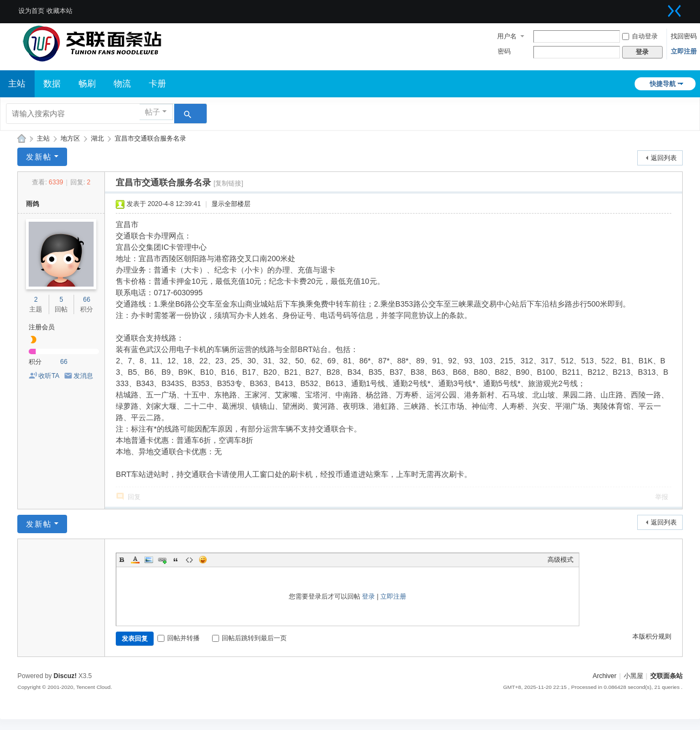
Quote (176, 560)
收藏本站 (60, 11)
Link (162, 560)
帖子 (153, 112)
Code (189, 560)
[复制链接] (229, 183)
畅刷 (87, 84)
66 (87, 300)
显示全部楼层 (231, 204)
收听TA (49, 376)
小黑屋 (633, 676)
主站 (43, 138)
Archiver (604, 676)
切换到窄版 (675, 11)
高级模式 (560, 560)
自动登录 (640, 36)
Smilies (203, 560)
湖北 (97, 138)
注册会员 (42, 327)
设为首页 (31, 11)
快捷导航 (663, 84)
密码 (504, 51)
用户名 (507, 36)
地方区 (70, 138)
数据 (52, 84)
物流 (122, 84)
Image (149, 560)
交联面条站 (22, 139)
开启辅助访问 (661, 8)
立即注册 (684, 51)
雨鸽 (32, 204)
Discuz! (65, 676)
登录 (368, 596)
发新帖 (39, 157)
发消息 (83, 376)
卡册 (157, 84)
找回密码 (684, 36)
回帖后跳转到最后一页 (249, 638)
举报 (662, 497)
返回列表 (664, 158)
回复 (134, 497)
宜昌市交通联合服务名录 (150, 138)
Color (135, 560)
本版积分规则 (652, 636)
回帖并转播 (179, 638)
